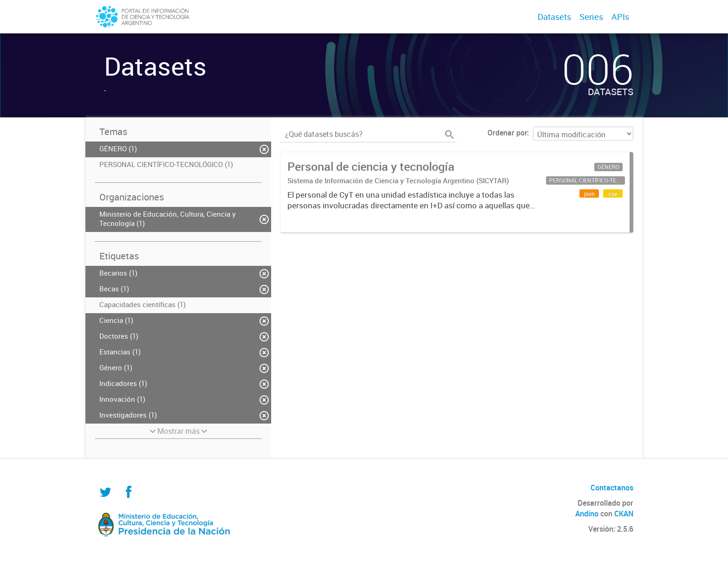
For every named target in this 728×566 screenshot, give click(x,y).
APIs (620, 17)
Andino (587, 514)
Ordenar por (507, 133)
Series (591, 17)
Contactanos (612, 488)
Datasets (554, 17)
